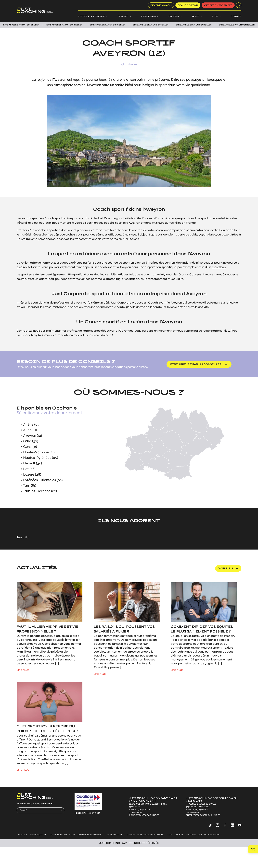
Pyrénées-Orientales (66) (43, 480)
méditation (132, 279)
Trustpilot (23, 537)
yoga (202, 235)
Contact (236, 16)
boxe (225, 235)
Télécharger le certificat (87, 813)
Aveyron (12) (33, 435)
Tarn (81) (30, 485)
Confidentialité (114, 835)
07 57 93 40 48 (136, 812)
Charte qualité (38, 835)
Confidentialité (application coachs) (145, 835)
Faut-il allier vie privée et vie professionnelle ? (47, 629)
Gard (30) (31, 441)
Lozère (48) (32, 474)
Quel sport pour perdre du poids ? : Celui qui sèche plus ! (47, 729)
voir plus (226, 568)
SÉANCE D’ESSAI (188, 5)
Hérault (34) (33, 463)
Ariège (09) (32, 424)
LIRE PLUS (23, 670)
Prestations (148, 16)
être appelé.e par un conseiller (196, 364)
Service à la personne (92, 16)
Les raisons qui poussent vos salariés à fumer (124, 629)
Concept (174, 16)
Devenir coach (161, 5)
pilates (211, 235)
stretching (112, 279)
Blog (215, 16)
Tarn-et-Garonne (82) (40, 491)
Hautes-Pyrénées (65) (41, 458)
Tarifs (196, 16)
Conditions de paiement (90, 835)
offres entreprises (218, 5)
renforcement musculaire (165, 279)
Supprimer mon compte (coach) (203, 835)
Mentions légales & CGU (62, 835)
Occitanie (129, 64)
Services (123, 16)
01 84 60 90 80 (193, 812)
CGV (170, 835)
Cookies (179, 835)
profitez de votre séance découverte (92, 331)
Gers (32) (30, 447)
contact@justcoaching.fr (144, 815)
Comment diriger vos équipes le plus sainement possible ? (202, 629)
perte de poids (187, 235)
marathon (219, 267)
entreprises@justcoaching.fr (203, 815)
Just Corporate (121, 303)
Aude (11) (30, 430)
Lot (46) (29, 469)
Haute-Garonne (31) (39, 452)
